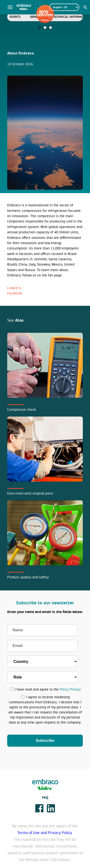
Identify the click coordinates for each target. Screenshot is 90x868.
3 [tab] (51, 28)
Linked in (14, 288)
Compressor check (21, 410)
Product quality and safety (28, 577)
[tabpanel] (15, 17)
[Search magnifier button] (85, 7)
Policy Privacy (70, 689)
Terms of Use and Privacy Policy (45, 833)
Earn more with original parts (30, 493)
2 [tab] (45, 28)
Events (15, 17)
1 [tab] (39, 28)
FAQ (45, 798)
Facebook (15, 293)
